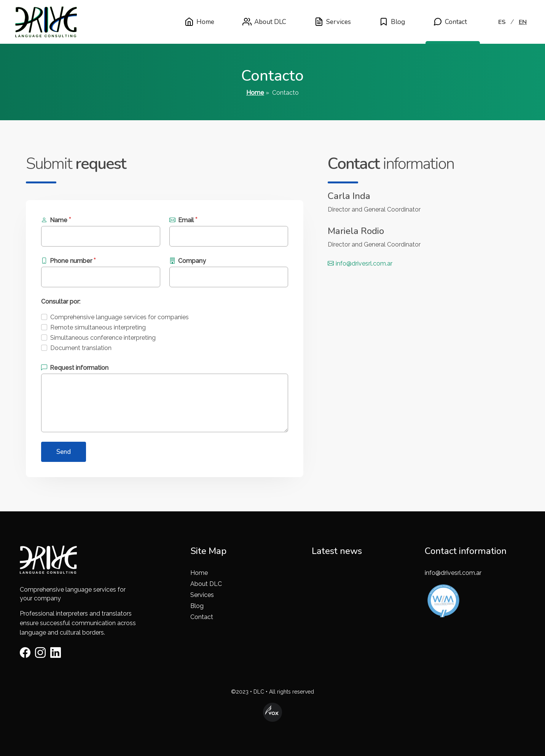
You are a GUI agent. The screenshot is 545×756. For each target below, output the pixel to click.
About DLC (264, 22)
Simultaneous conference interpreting (103, 338)
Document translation (81, 348)
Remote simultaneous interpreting (98, 327)
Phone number (69, 260)
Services (333, 22)
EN (523, 22)
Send (64, 452)
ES (502, 22)
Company (188, 261)
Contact (450, 22)
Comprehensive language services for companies (120, 317)
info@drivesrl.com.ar (360, 263)
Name (56, 220)
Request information (75, 368)
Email (183, 220)
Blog (392, 22)
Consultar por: (61, 302)
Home (199, 22)
